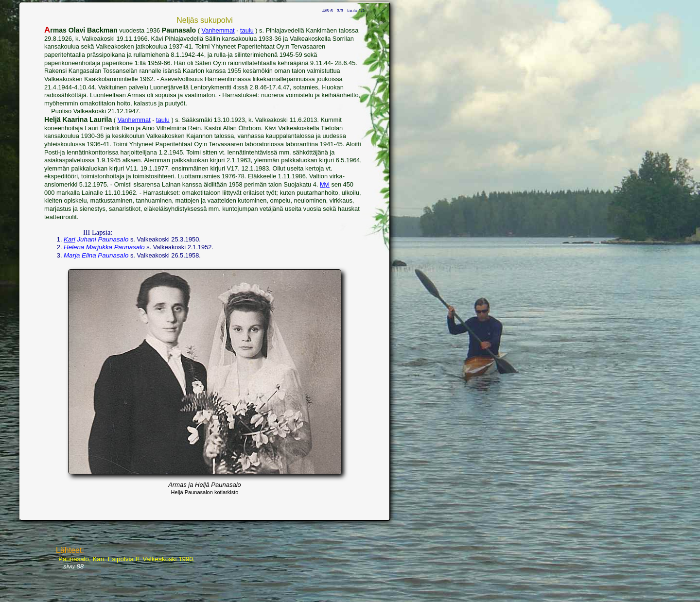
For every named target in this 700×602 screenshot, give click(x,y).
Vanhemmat (218, 30)
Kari (70, 239)
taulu (247, 30)
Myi (325, 184)
